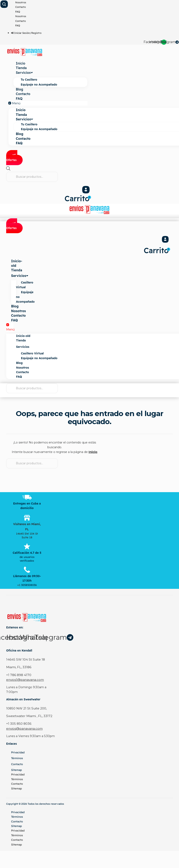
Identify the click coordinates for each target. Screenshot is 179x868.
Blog (20, 89)
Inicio (21, 63)
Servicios (24, 73)
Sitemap (16, 769)
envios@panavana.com (23, 727)
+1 (19, 585)
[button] (48, 103)
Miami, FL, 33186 (18, 667)
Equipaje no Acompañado (39, 84)
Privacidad (18, 751)
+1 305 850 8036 (18, 723)
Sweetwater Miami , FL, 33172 (27, 715)
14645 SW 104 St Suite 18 (24, 660)
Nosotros (21, 2)
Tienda (21, 68)
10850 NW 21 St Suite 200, (25, 708)
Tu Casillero (29, 80)
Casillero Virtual (25, 287)
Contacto (20, 7)
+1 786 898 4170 (18, 675)
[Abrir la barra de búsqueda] (8, 169)
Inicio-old (17, 266)
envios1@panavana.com (23, 679)
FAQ (18, 12)
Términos (17, 757)
